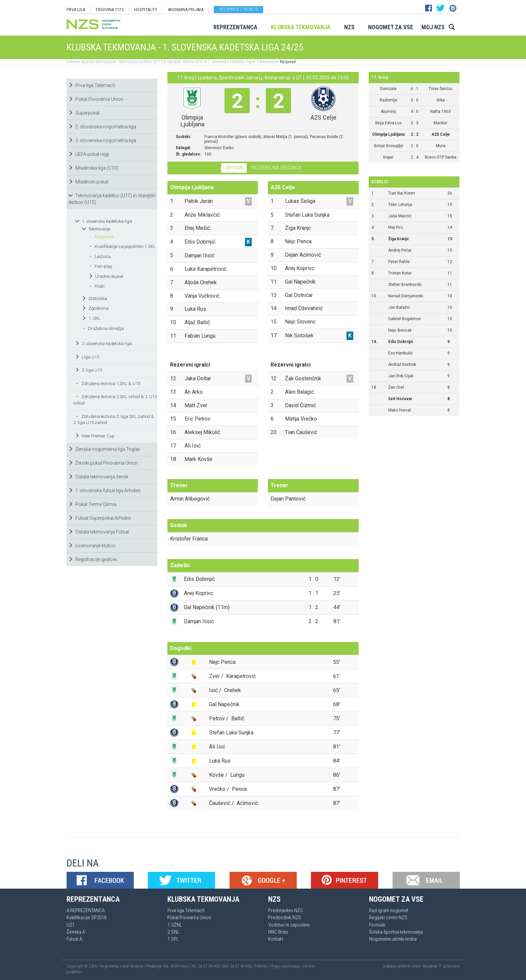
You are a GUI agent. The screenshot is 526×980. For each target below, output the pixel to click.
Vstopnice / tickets (238, 9)
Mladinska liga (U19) (93, 168)
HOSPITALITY (146, 10)
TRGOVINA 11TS (110, 10)
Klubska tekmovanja (301, 27)
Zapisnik (234, 168)
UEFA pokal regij (89, 154)
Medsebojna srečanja (276, 168)
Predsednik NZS (285, 918)
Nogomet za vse (391, 27)
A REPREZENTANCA (86, 910)
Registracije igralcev (93, 559)
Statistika (94, 299)
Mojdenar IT (432, 966)
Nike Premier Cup (95, 436)
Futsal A (74, 939)
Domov (72, 62)
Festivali (377, 925)
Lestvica (100, 257)
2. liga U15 (89, 370)
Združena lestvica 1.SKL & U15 (108, 384)
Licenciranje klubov (92, 546)
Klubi (97, 286)
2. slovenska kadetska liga (104, 344)
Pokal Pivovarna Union (96, 99)
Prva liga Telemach (92, 85)
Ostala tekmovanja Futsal (99, 532)
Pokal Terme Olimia (92, 504)
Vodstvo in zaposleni (289, 925)
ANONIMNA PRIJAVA (186, 10)
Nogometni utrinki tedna (393, 939)
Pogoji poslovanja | (287, 966)
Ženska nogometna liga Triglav (104, 449)
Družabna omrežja (103, 328)
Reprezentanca (235, 27)
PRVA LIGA (76, 10)
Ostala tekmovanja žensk (98, 477)
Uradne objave (106, 276)
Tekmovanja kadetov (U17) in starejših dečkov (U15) (161, 62)
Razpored (287, 62)
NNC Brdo (278, 932)
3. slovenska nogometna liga (102, 140)
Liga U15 (87, 357)
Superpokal (84, 113)
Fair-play (101, 266)
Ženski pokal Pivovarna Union (103, 463)
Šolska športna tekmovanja (396, 932)
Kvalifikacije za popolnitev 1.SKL (123, 246)
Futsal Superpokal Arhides (99, 518)
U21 (70, 925)
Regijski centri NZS (388, 918)
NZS (349, 27)
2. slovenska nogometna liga (102, 127)
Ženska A (76, 932)
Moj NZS (433, 27)
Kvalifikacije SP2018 (86, 918)
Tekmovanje (266, 62)
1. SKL (91, 318)
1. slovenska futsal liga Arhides (104, 491)
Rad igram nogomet (389, 910)
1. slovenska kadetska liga (230, 62)
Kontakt (276, 939)
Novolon (453, 966)
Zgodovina (95, 308)
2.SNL (173, 932)
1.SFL (173, 939)
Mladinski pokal (88, 182)
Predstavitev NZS (286, 910)
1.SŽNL (175, 925)
